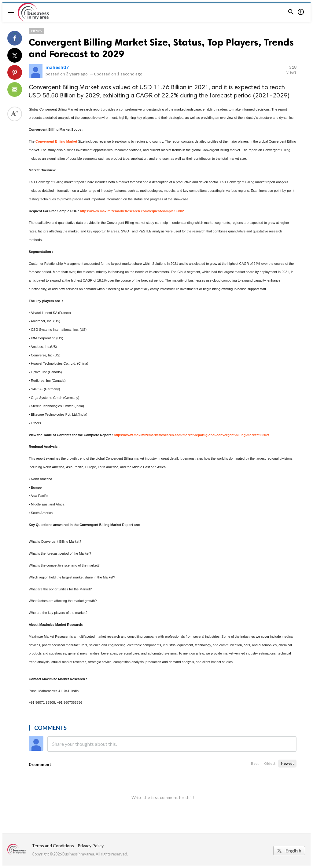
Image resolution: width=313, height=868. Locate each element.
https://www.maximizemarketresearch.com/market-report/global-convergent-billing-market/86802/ (191, 435)
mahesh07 (57, 67)
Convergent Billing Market (56, 141)
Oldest (270, 763)
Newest (287, 763)
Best (255, 763)
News (36, 31)
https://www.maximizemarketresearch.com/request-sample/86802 (132, 211)
